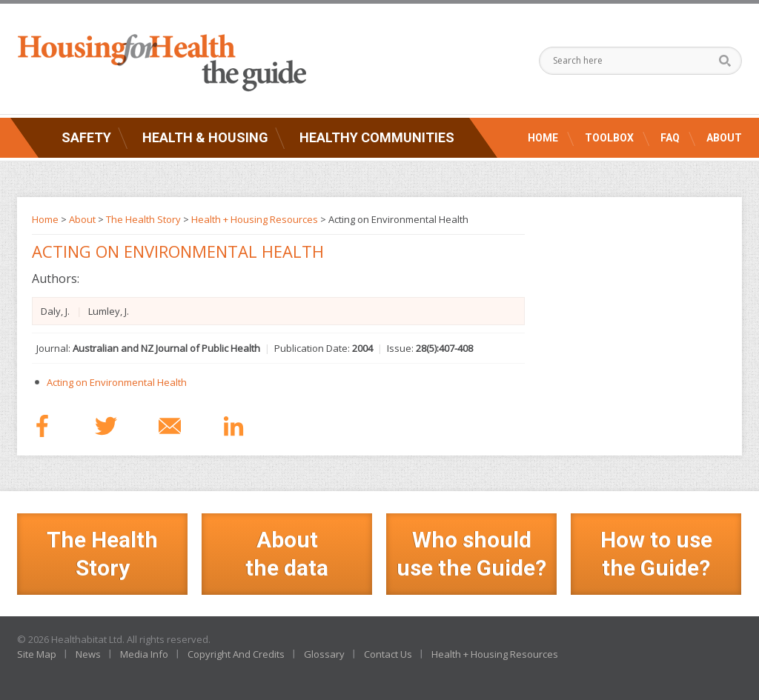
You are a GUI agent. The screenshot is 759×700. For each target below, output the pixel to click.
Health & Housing (205, 137)
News (88, 654)
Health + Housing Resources (255, 219)
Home (543, 138)
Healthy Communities (377, 137)
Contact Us (388, 654)
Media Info (144, 654)
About (724, 138)
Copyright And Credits (236, 654)
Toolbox (609, 138)
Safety (86, 137)
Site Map (37, 654)
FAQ (670, 138)
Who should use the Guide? (471, 554)
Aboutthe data (287, 554)
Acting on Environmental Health (117, 382)
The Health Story (143, 219)
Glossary (324, 654)
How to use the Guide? (656, 554)
